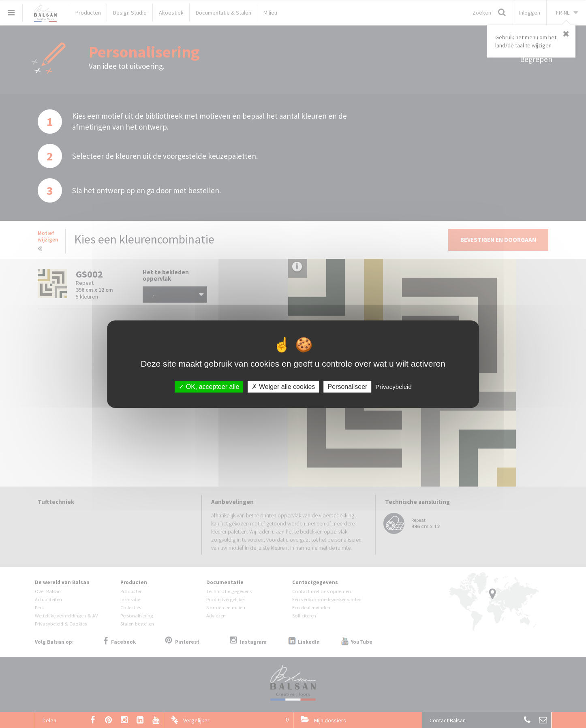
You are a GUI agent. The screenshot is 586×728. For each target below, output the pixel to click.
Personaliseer (348, 386)
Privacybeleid (394, 386)
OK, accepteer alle (209, 386)
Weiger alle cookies (283, 386)
